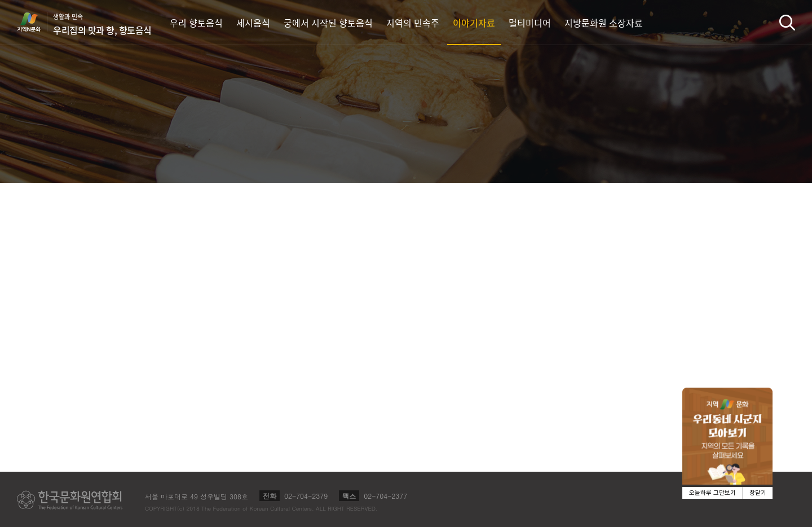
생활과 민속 (102, 24)
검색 (787, 22)
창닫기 (758, 493)
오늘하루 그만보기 (712, 493)
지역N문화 (35, 22)
